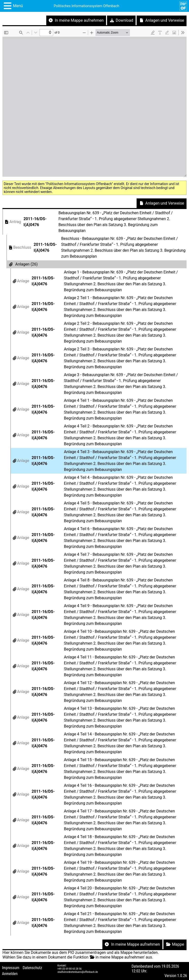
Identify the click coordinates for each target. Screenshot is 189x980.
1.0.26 (182, 976)
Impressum (11, 968)
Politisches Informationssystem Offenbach (87, 6)
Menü (18, 6)
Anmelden (10, 974)
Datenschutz (32, 968)
